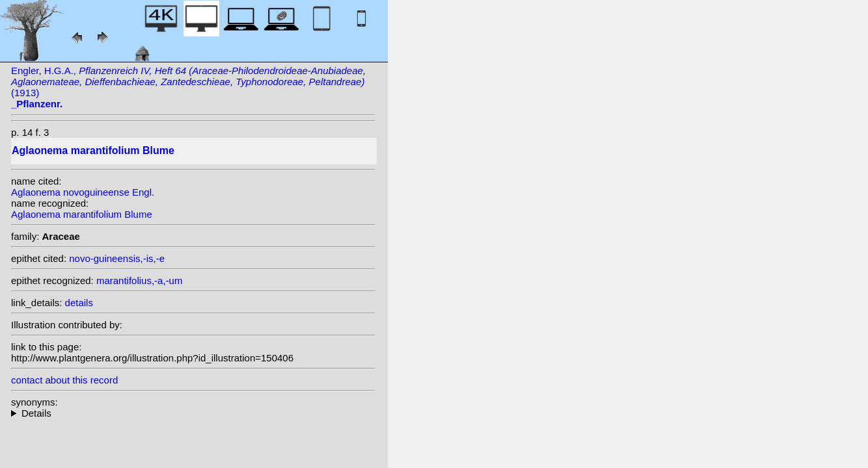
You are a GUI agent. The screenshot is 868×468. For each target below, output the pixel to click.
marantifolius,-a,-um (140, 280)
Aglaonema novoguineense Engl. (83, 192)
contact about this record (64, 380)
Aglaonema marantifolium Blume (82, 214)
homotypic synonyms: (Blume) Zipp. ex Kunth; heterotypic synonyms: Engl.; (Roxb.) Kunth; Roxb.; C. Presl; (193, 413)
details (79, 303)
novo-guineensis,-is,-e (117, 258)
